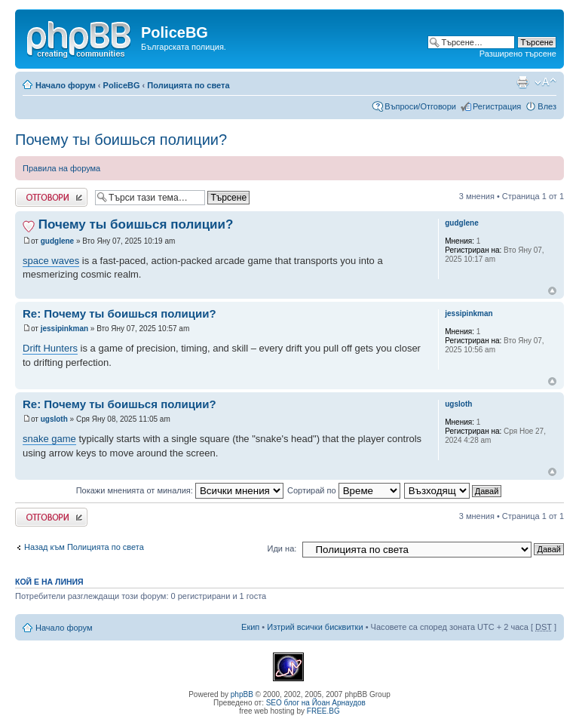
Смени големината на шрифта (545, 82)
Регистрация (497, 106)
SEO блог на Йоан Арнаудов (316, 703)
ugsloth (54, 419)
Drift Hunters (50, 348)
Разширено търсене (518, 54)
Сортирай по (344, 490)
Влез (547, 106)
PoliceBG (122, 85)
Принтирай (522, 82)
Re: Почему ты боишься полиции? (119, 313)
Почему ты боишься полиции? (121, 140)
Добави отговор (51, 197)
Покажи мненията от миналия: (180, 490)
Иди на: (282, 548)
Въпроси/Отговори (420, 106)
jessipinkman (64, 329)
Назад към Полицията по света (84, 547)
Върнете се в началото (552, 291)
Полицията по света (188, 85)
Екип (250, 627)
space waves (51, 261)
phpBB (242, 694)
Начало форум (66, 85)
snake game (49, 439)
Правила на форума (61, 168)
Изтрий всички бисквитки (315, 627)
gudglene (57, 241)
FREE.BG (323, 711)
